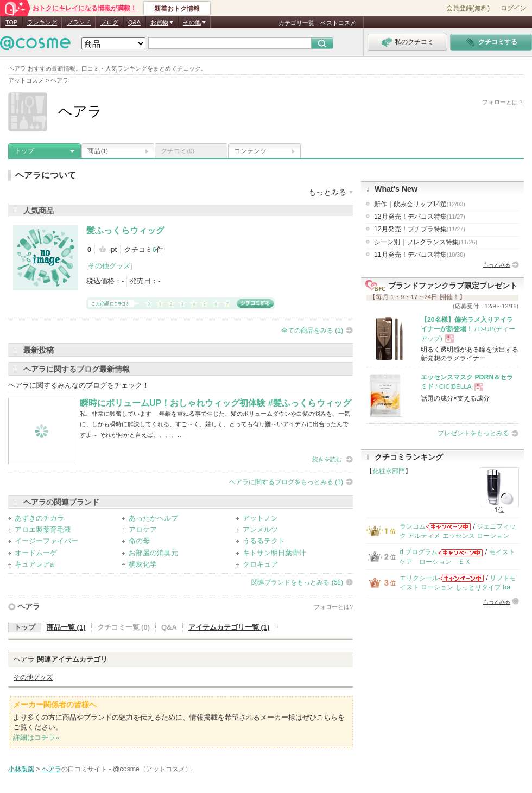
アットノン (260, 518)
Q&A (134, 22)
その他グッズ (109, 266)
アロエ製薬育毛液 (43, 529)
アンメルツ (260, 529)
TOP (11, 22)
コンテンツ (250, 151)
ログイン (514, 8)
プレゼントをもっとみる (473, 433)
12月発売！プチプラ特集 (420, 229)
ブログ (109, 22)
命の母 (139, 541)
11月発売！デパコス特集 (420, 255)
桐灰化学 (143, 564)
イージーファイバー (46, 541)
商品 (98, 151)
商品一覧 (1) (66, 627)
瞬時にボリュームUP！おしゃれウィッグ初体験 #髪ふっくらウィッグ (216, 403)
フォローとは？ (503, 102)
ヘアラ (29, 606)
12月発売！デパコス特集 (420, 217)
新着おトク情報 (177, 9)
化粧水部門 (389, 471)
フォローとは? (333, 607)
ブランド (79, 22)
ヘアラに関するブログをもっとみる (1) (286, 482)
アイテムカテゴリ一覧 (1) (229, 627)
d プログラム (419, 552)
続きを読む (327, 459)
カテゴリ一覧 (296, 23)
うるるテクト (264, 541)
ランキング (42, 22)
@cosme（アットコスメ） (152, 769)
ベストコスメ (338, 23)
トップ (24, 151)
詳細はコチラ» (36, 737)
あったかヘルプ (153, 518)
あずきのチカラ (39, 518)
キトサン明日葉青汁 (274, 553)
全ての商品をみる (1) (312, 331)
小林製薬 (21, 769)
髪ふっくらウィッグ (125, 230)
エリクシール (419, 578)
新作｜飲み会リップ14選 (420, 204)
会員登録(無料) (468, 8)
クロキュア (260, 564)
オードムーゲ (36, 553)
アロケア (143, 529)
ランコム (413, 526)
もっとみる (497, 265)
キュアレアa (34, 564)
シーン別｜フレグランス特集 (426, 242)
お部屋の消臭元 (153, 553)
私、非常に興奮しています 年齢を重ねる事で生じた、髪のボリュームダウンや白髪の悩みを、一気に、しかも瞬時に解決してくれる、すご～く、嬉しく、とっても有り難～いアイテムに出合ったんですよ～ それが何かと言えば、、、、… (215, 424)
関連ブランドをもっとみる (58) (297, 582)
